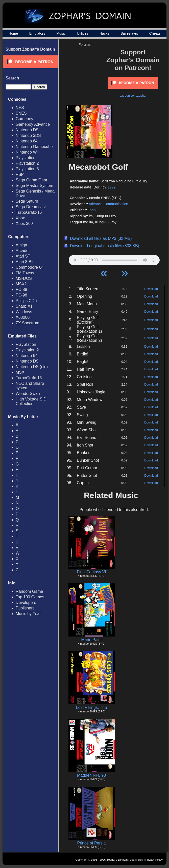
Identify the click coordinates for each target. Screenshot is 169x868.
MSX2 (21, 284)
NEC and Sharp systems (30, 386)
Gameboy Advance (33, 124)
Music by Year (28, 614)
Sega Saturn (27, 201)
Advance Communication (108, 204)
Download (151, 289)
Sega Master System (34, 186)
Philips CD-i (26, 301)
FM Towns (25, 273)
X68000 (23, 317)
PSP (20, 174)
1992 (112, 187)
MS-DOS (24, 278)
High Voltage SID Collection (31, 401)
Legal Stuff (136, 860)
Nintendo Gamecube (34, 147)
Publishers (25, 608)
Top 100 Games (30, 597)
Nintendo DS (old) (32, 367)
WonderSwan (28, 394)
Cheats (155, 33)
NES (20, 108)
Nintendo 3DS (28, 135)
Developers (26, 602)
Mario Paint (92, 640)
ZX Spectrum (27, 323)
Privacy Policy (154, 860)
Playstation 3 (27, 169)
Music (61, 33)
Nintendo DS (27, 130)
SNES (21, 113)
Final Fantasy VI (91, 572)
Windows (24, 312)
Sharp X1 (24, 306)
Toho (92, 210)
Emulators (37, 33)
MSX (20, 372)
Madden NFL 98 (91, 775)
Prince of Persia (92, 843)
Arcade (22, 251)
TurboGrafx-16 (29, 212)
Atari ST (23, 256)
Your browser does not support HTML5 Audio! (114, 259)
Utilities (82, 33)
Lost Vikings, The (91, 707)
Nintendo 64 (27, 141)
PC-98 (21, 295)
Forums (85, 45)
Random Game (29, 591)
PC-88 (21, 290)
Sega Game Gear (31, 180)
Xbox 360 (24, 224)
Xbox (20, 218)
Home (13, 33)
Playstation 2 (27, 163)
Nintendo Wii (27, 152)
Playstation (26, 158)
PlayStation (26, 344)
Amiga (21, 245)
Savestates (129, 33)
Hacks (104, 33)
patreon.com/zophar (133, 96)
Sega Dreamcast (31, 207)
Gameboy (24, 119)
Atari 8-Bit (25, 262)
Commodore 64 (30, 267)
